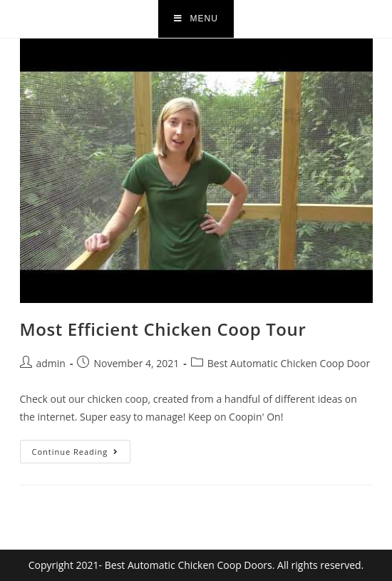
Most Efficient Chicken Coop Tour (163, 329)
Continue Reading (82, 448)
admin (51, 363)
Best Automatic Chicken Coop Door (289, 363)
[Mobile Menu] (196, 19)
